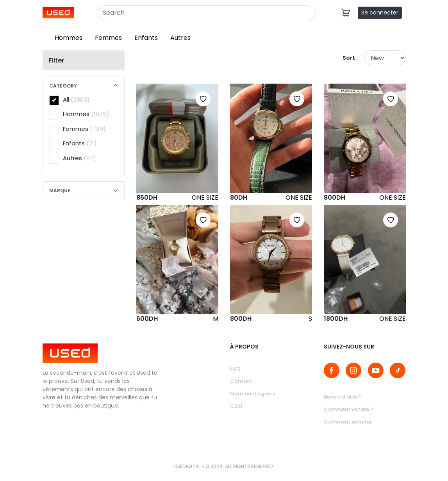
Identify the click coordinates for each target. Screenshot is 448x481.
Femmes (108, 38)
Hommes (69, 38)
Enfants (146, 38)
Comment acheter (348, 422)
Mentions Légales (253, 394)
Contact (241, 381)
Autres (180, 38)
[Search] (207, 13)
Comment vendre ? (349, 409)
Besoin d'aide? (342, 397)
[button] (84, 86)
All (70, 100)
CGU (236, 406)
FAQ (235, 369)
